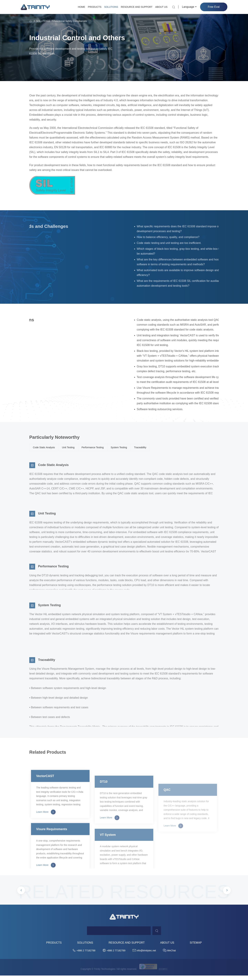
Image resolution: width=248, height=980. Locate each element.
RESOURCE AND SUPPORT (137, 7)
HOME (81, 7)
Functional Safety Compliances (70, 21)
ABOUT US (161, 7)
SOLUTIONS (111, 7)
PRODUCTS (95, 7)
